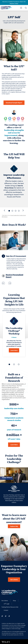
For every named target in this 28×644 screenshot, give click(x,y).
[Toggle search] (26, 8)
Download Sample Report (14, 103)
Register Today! (14, 3)
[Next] (23, 210)
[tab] (9, 211)
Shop (14, 601)
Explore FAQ (14, 526)
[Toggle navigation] (21, 8)
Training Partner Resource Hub (10, 607)
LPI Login (7, 604)
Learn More (14, 350)
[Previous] (5, 210)
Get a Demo (14, 580)
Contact (6, 610)
